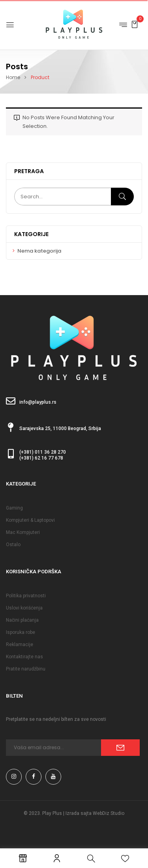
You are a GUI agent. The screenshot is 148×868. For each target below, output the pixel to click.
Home (13, 77)
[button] (135, 24)
